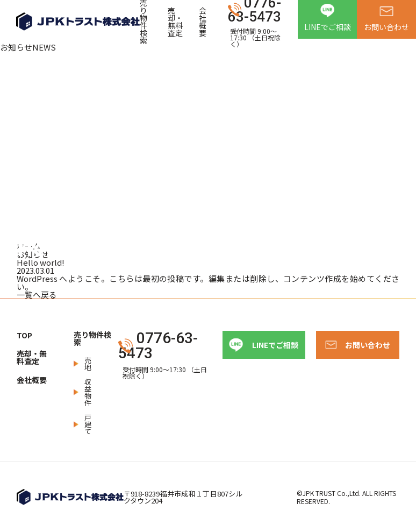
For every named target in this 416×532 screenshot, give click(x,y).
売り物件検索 (92, 338)
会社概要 (203, 22)
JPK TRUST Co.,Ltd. (332, 493)
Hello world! (41, 262)
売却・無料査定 (175, 22)
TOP (24, 335)
